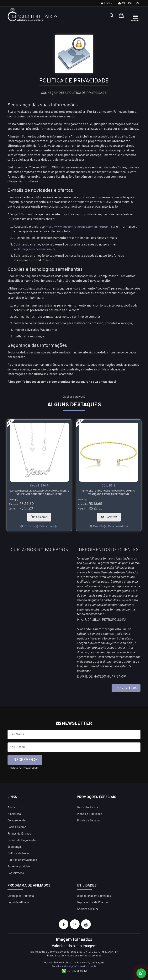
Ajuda (11, 808)
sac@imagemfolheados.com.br (35, 249)
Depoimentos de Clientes (93, 903)
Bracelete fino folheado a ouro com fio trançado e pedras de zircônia (109, 493)
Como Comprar (17, 827)
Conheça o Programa (21, 896)
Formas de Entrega (19, 834)
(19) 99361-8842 (74, 971)
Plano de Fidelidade (90, 814)
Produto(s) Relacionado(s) (39, 527)
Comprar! (41, 516)
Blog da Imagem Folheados (94, 896)
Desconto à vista (88, 808)
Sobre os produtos (19, 867)
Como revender (17, 821)
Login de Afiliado (18, 903)
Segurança (14, 847)
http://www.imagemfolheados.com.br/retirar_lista (81, 227)
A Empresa (14, 814)
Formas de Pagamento (22, 840)
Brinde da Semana (88, 821)
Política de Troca (18, 854)
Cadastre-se (129, 4)
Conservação (16, 873)
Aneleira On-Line (88, 909)
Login (107, 4)
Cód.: (39, 486)
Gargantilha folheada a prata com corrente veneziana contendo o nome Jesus (39, 493)
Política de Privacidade (23, 768)
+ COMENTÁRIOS (126, 688)
